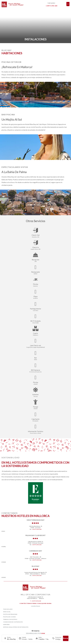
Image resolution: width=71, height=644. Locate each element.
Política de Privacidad (10, 614)
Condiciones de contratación (13, 622)
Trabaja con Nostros (10, 619)
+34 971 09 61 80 (37, 529)
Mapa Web (6, 624)
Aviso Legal (7, 612)
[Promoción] (58, 639)
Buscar (66, 638)
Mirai (43, 633)
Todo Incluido (8, 609)
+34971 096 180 (52, 6)
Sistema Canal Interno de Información (16, 627)
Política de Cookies (9, 617)
